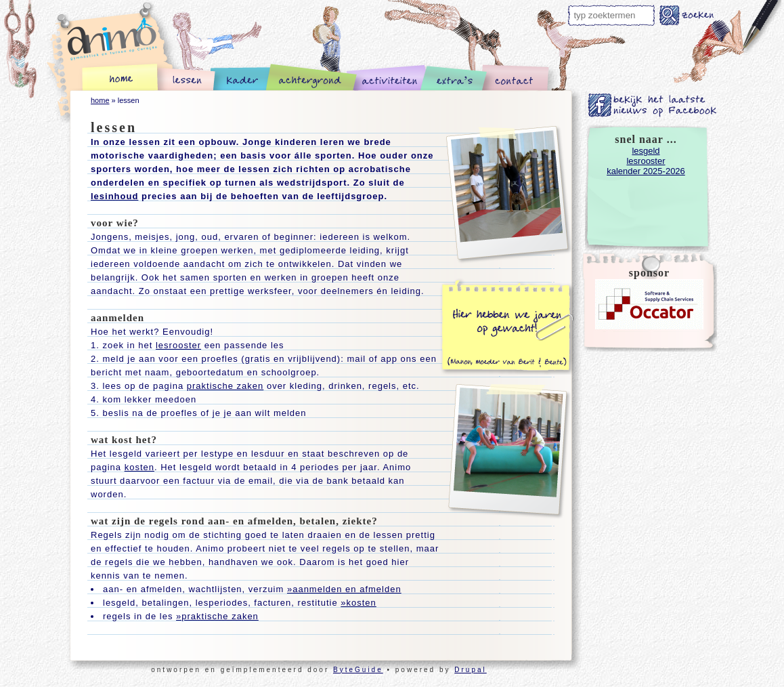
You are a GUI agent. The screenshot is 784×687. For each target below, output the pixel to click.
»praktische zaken (217, 616)
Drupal (470, 670)
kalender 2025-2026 (646, 171)
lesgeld (646, 151)
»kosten (358, 603)
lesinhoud (114, 196)
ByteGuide (358, 670)
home (100, 100)
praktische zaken (225, 386)
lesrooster (178, 345)
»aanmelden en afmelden (344, 589)
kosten (139, 467)
